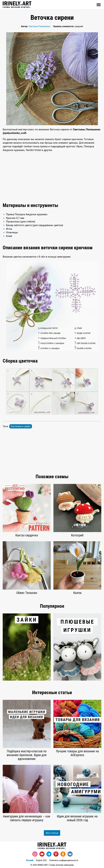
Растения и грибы (21, 426)
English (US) (41, 860)
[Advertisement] (52, 177)
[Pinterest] (56, 854)
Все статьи (52, 833)
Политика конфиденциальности (64, 860)
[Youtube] (42, 854)
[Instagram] (35, 854)
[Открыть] (99, 5)
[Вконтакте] (70, 854)
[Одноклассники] (63, 854)
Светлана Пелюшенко (39, 26)
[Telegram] (49, 854)
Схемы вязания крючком (17, 5)
